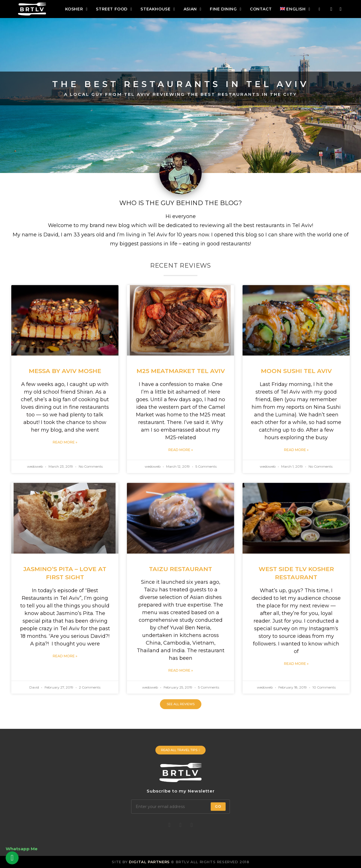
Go (218, 806)
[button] (181, 704)
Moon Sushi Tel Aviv (296, 371)
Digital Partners (149, 862)
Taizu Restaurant (180, 569)
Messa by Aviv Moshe (65, 371)
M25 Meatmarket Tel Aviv (181, 371)
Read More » (65, 442)
